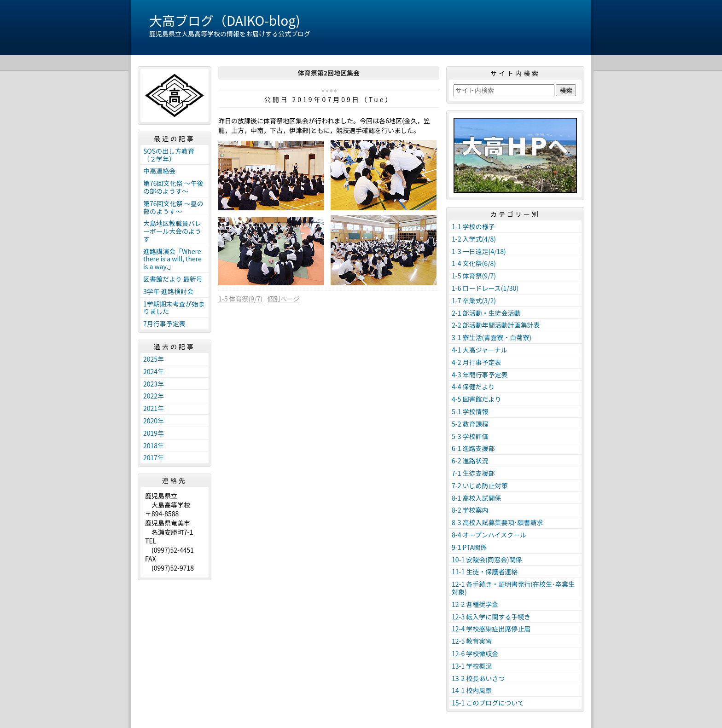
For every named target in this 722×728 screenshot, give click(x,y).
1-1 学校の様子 (473, 226)
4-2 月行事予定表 (477, 362)
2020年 (154, 421)
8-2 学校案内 (470, 510)
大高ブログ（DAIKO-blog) (225, 20)
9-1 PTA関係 (469, 547)
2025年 (154, 359)
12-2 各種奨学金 (475, 604)
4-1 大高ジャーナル (480, 350)
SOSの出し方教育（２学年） (169, 155)
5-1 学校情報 (470, 411)
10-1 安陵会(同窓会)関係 (487, 560)
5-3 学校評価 (470, 436)
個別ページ (284, 299)
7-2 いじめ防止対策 (480, 485)
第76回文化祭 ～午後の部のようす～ (173, 187)
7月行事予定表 (164, 324)
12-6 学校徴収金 (475, 653)
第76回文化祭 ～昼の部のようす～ (173, 207)
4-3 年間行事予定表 (480, 375)
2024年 (154, 371)
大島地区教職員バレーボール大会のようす (172, 231)
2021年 (154, 408)
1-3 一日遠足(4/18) (479, 251)
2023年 (154, 384)
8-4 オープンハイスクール (489, 535)
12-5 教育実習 (472, 641)
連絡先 (175, 480)
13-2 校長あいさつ (478, 678)
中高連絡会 (159, 171)
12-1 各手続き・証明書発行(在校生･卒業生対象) (513, 588)
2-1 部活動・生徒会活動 (486, 313)
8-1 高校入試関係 (477, 498)
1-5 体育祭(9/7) (240, 299)
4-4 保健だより (473, 387)
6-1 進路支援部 (473, 448)
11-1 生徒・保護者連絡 (485, 572)
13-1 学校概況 (472, 666)
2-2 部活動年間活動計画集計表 (496, 325)
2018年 (154, 445)
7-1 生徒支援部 (473, 473)
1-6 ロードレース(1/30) (485, 288)
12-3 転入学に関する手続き (491, 617)
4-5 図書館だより (476, 399)
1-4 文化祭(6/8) (474, 263)
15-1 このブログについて (488, 703)
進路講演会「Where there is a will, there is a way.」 (172, 259)
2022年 (154, 396)
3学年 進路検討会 (168, 291)
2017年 (154, 457)
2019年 (154, 433)
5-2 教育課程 (470, 424)
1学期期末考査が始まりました (174, 308)
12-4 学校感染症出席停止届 (491, 629)
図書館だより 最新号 (173, 279)
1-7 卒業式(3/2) (474, 300)
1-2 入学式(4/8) (474, 239)
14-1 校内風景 (472, 690)
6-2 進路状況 (470, 461)
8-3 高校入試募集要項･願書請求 (498, 522)
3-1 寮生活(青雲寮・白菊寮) (492, 337)
